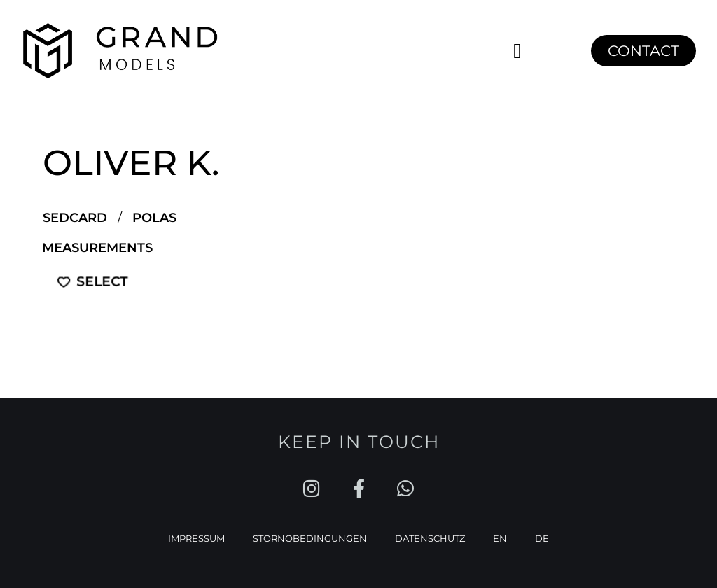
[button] (517, 51)
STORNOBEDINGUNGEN (310, 537)
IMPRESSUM (196, 537)
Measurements (97, 248)
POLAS (154, 218)
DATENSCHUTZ (430, 537)
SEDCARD (75, 218)
